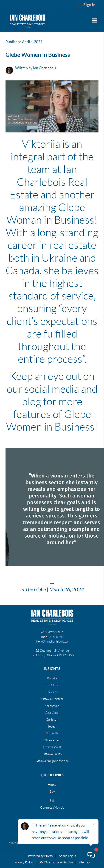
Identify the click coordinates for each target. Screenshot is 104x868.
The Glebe (52, 685)
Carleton (52, 720)
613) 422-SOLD (52, 632)
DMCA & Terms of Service (56, 862)
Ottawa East (52, 740)
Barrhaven (52, 706)
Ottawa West (52, 747)
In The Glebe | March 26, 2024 (52, 590)
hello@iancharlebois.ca (52, 641)
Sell (52, 801)
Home (52, 785)
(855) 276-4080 (52, 637)
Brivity (49, 856)
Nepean (52, 726)
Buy (52, 791)
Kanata (52, 678)
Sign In (86, 5)
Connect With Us (52, 808)
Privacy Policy (24, 862)
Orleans (52, 692)
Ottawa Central (52, 699)
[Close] (94, 824)
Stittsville (52, 733)
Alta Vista (52, 713)
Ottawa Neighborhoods (52, 761)
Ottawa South (52, 754)
